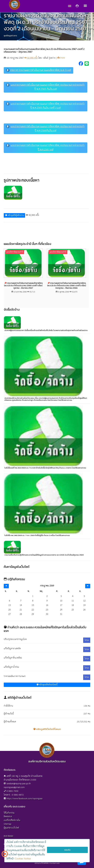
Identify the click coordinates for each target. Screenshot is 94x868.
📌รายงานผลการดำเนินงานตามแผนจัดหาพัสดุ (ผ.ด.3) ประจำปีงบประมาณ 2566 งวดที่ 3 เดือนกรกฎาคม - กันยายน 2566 (67, 286)
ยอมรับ (67, 850)
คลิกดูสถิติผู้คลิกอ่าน (14, 215)
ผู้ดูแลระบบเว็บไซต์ (11, 828)
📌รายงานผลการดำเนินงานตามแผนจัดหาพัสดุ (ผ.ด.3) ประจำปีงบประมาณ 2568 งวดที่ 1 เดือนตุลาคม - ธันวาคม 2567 (23, 286)
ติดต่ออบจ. (8, 817)
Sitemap (8, 824)
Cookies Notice (23, 859)
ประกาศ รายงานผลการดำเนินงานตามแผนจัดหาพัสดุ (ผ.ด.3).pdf (38, 70)
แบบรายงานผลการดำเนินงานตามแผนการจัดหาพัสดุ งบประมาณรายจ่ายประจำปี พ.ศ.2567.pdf (45, 148)
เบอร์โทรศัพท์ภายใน (12, 820)
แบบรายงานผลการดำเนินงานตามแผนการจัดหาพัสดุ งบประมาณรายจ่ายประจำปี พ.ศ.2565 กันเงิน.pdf (45, 87)
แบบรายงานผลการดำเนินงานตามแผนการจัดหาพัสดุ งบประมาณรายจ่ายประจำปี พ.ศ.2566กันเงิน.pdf (45, 129)
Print (61, 58)
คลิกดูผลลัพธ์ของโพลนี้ (47, 685)
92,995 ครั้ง (31, 58)
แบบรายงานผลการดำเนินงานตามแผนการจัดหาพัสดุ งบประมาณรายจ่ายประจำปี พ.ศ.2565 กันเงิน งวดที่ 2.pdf (45, 106)
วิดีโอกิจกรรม (9, 813)
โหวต (87, 640)
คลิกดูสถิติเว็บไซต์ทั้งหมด (47, 729)
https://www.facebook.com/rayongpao (25, 799)
